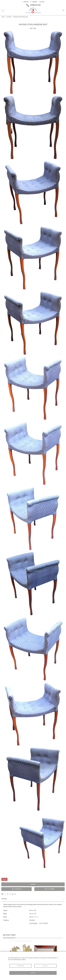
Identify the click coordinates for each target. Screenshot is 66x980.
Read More (21, 966)
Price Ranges (33, 923)
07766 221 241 (33, 5)
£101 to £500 (44, 923)
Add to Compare (50, 889)
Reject (46, 966)
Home (3, 17)
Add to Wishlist (17, 889)
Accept (33, 973)
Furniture (9, 17)
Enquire (33, 884)
